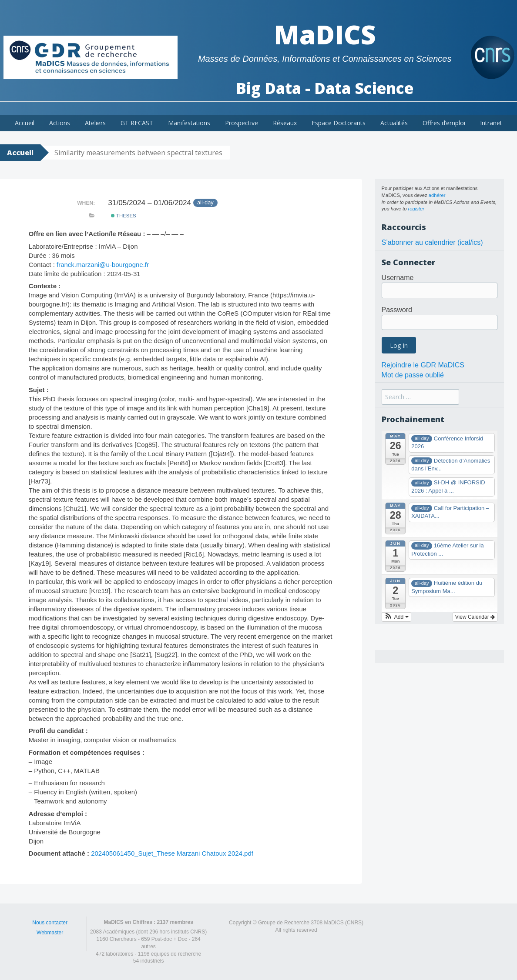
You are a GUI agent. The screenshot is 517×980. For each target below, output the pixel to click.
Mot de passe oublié (413, 375)
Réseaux (285, 123)
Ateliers (95, 123)
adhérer (437, 195)
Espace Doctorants (339, 123)
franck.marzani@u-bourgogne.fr (103, 265)
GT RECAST (137, 123)
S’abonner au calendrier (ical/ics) (432, 242)
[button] (396, 617)
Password (397, 310)
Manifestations (189, 123)
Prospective (242, 123)
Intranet (491, 123)
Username (398, 278)
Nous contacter (50, 923)
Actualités (394, 123)
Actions (60, 123)
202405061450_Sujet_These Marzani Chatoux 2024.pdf (172, 853)
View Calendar (475, 617)
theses (124, 216)
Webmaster (50, 933)
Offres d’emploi (444, 123)
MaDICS (325, 34)
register (416, 209)
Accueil (25, 123)
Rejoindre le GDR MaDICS (423, 365)
